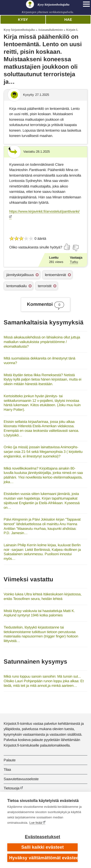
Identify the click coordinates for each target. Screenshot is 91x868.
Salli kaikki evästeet (43, 847)
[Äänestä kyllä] (67, 247)
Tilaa (7, 769)
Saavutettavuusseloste (21, 779)
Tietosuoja (12, 788)
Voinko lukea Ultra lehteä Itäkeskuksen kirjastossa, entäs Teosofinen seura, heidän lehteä (43, 596)
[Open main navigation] (86, 4)
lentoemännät (55, 275)
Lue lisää (36, 823)
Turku (74, 262)
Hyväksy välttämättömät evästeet (44, 858)
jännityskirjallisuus (20, 275)
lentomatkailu (17, 286)
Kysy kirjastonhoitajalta (19, 30)
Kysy (23, 19)
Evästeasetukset (43, 837)
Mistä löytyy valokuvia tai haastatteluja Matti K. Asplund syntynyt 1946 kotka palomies (39, 613)
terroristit (45, 286)
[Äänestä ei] (75, 248)
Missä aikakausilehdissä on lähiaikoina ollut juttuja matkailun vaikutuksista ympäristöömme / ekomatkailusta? (42, 342)
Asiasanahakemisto (50, 30)
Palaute (10, 760)
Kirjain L (72, 30)
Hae (68, 19)
